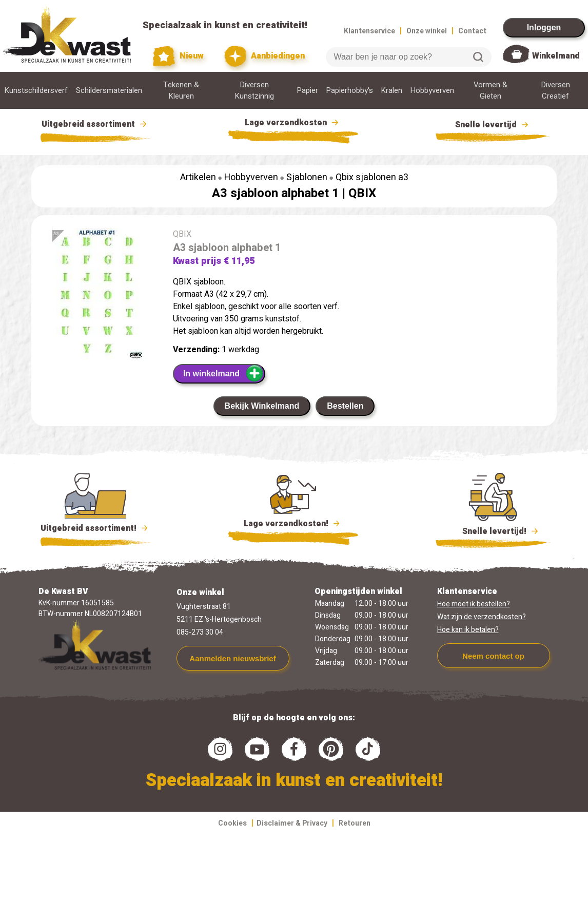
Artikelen (198, 177)
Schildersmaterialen (109, 90)
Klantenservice (369, 31)
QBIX (362, 193)
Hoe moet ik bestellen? (474, 604)
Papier (308, 90)
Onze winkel (427, 31)
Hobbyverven (432, 90)
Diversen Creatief (556, 90)
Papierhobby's (350, 90)
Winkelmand (556, 56)
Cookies (232, 823)
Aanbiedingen (264, 56)
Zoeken (478, 57)
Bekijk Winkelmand (262, 406)
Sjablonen (307, 177)
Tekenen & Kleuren (181, 90)
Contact (472, 31)
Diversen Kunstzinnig (254, 90)
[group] (97, 296)
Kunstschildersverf (36, 90)
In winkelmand (223, 373)
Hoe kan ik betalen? (468, 630)
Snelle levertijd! (493, 530)
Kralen (392, 90)
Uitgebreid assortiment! (96, 528)
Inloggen (544, 27)
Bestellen (345, 406)
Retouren (355, 823)
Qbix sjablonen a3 (372, 177)
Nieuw (179, 56)
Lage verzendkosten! (293, 525)
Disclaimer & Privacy (292, 823)
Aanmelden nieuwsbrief (232, 658)
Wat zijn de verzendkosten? (482, 617)
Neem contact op (493, 656)
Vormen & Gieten (491, 90)
